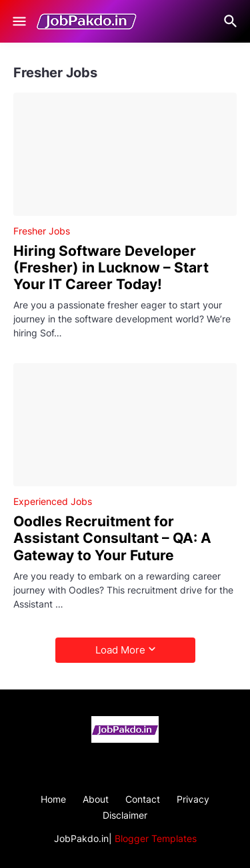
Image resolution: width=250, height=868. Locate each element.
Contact (143, 799)
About (96, 799)
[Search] (232, 21)
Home (53, 799)
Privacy (193, 799)
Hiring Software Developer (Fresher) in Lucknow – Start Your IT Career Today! (111, 267)
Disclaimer (125, 815)
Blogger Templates (156, 838)
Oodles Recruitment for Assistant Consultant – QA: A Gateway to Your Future (112, 538)
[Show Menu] (18, 21)
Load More (120, 650)
